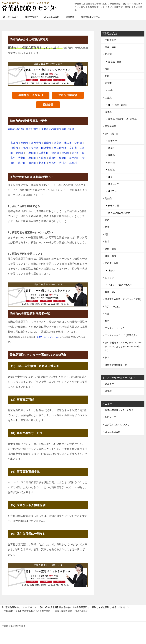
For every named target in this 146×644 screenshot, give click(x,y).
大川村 (63, 163)
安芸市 (35, 148)
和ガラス (113, 191)
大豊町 (22, 158)
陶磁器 (111, 155)
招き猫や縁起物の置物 (119, 213)
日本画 (108, 54)
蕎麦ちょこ (114, 184)
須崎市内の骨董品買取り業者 (58, 129)
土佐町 (32, 158)
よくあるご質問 (52, 17)
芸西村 (53, 158)
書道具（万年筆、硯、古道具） (123, 119)
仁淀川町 (44, 153)
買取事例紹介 (31, 17)
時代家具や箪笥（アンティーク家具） (124, 299)
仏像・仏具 (114, 206)
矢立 (107, 357)
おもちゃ (109, 278)
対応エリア (111, 417)
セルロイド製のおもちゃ (120, 285)
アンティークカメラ (115, 328)
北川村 (42, 163)
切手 (107, 242)
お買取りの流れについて (117, 425)
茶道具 (108, 112)
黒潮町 (19, 153)
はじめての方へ (11, 17)
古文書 (108, 83)
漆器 (110, 177)
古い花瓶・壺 (112, 134)
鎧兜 (107, 227)
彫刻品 (108, 198)
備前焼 (111, 162)
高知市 (14, 143)
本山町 (42, 158)
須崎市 (14, 148)
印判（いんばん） (114, 306)
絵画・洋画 (111, 47)
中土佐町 (31, 153)
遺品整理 (109, 384)
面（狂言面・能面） (118, 105)
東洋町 (22, 163)
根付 (107, 321)
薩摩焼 (111, 148)
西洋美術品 (111, 126)
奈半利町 (75, 158)
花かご (111, 270)
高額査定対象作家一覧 (116, 365)
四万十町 (46, 148)
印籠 (107, 314)
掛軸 (107, 76)
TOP (19, 607)
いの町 (78, 143)
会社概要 (70, 17)
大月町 (76, 153)
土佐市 (68, 143)
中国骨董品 (111, 40)
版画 (107, 69)
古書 (110, 90)
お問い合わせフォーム (48, 337)
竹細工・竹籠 (112, 263)
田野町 (32, 163)
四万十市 (36, 143)
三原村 (73, 163)
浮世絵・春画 (115, 62)
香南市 (48, 143)
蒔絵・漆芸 (111, 249)
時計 (107, 234)
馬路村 (53, 163)
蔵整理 (108, 391)
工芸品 (108, 98)
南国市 (25, 143)
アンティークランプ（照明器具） (121, 335)
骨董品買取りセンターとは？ (119, 410)
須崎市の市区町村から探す (23, 129)
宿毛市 (25, 148)
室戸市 (73, 148)
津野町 (55, 153)
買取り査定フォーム (91, 17)
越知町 (66, 153)
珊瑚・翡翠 (111, 256)
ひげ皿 (111, 170)
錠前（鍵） (111, 292)
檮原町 (63, 158)
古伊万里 (113, 141)
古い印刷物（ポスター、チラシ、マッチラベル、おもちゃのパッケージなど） (124, 346)
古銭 (107, 220)
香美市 (58, 143)
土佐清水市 (60, 148)
